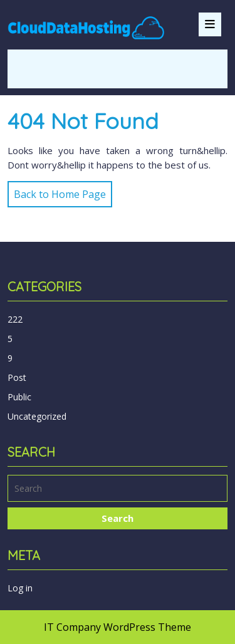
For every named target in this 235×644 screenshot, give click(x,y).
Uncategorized (37, 416)
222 (15, 319)
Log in (20, 588)
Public (19, 397)
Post (17, 377)
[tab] (210, 24)
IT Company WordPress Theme (118, 627)
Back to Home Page (57, 191)
